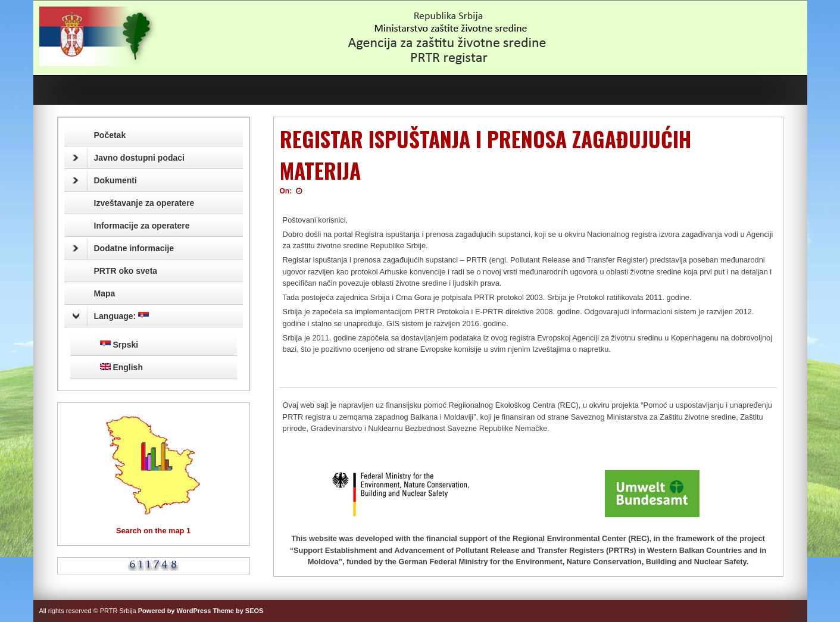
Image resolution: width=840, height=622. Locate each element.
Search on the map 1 (153, 531)
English (121, 367)
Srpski (119, 345)
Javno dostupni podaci (129, 158)
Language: (111, 316)
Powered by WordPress (175, 611)
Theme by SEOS (238, 611)
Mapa (105, 293)
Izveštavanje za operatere (144, 203)
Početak (110, 135)
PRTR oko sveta (126, 271)
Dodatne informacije (124, 248)
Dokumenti (105, 180)
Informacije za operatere (142, 226)
